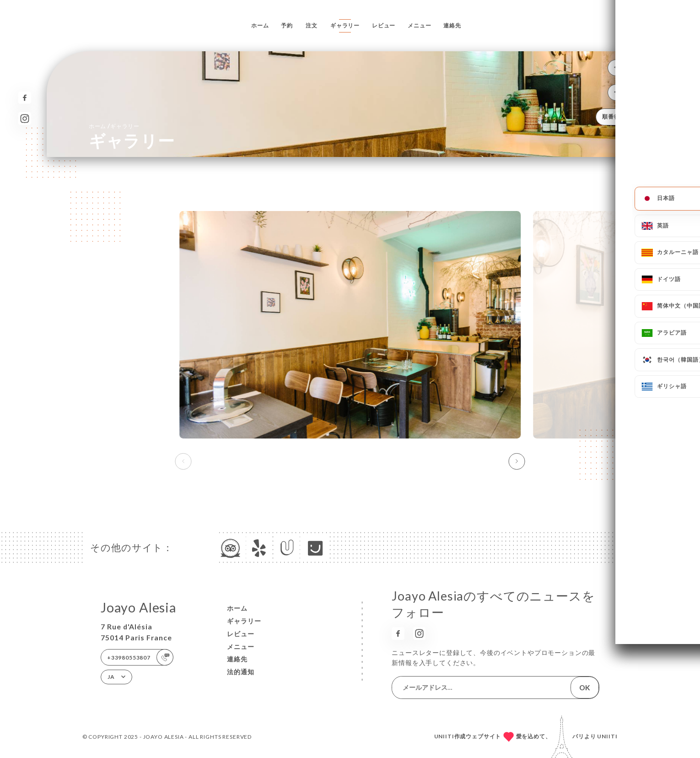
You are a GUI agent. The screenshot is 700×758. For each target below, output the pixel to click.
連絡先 (452, 25)
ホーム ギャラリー (114, 126)
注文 (312, 25)
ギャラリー (345, 25)
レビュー (384, 25)
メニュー (419, 25)
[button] (517, 461)
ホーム (260, 25)
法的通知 (241, 672)
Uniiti (607, 736)
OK (585, 687)
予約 (287, 25)
